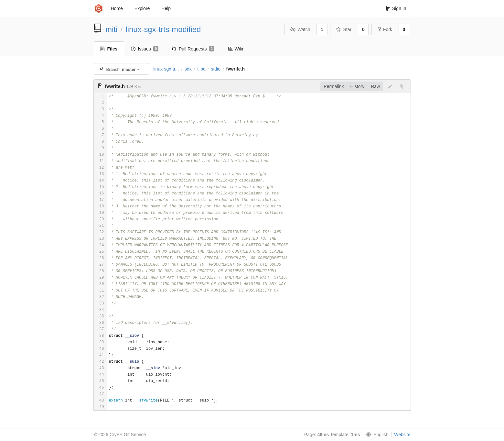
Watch (300, 29)
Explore (142, 8)
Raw (375, 86)
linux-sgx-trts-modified (163, 29)
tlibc (201, 69)
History (358, 86)
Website (402, 435)
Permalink (334, 86)
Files (109, 49)
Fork (385, 29)
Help (166, 8)
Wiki (236, 49)
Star (344, 29)
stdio (216, 69)
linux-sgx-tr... (166, 69)
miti (111, 29)
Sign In (396, 8)
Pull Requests (193, 49)
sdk (188, 69)
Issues (145, 49)
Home (117, 8)
